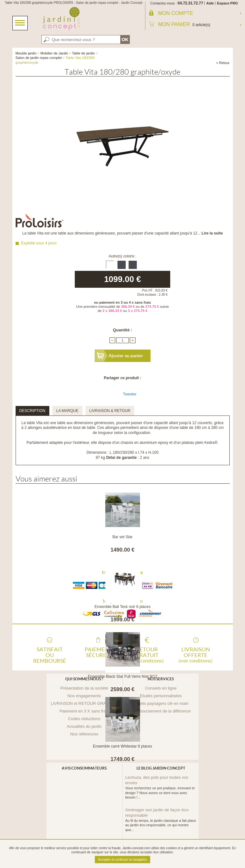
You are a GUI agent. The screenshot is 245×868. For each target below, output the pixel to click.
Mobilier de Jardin (54, 53)
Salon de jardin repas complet (39, 58)
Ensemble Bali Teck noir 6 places (122, 607)
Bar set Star (122, 537)
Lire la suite (212, 233)
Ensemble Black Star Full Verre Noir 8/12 (122, 676)
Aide (210, 3)
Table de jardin (83, 53)
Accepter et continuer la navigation (122, 860)
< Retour (223, 63)
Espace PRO (227, 3)
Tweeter (130, 394)
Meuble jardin (26, 53)
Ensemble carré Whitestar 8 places (122, 746)
